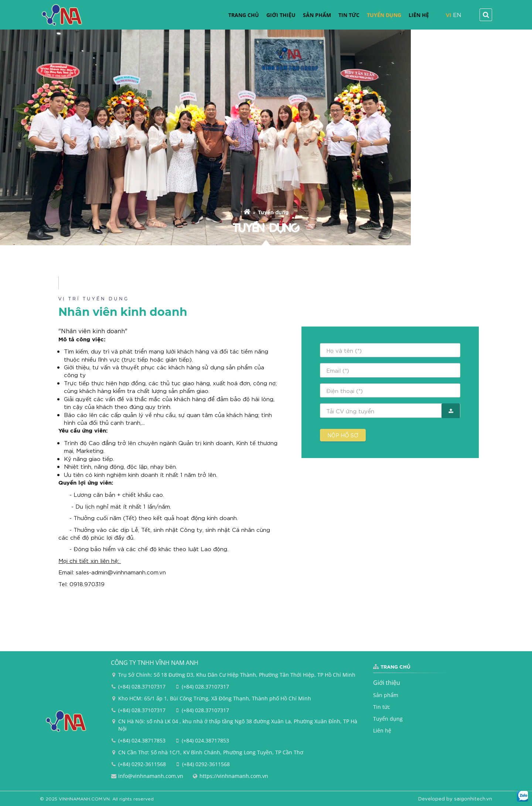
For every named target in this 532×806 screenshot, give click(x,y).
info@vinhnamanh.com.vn (151, 776)
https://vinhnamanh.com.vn (234, 776)
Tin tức (382, 707)
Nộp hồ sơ (343, 435)
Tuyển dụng (273, 213)
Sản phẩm (386, 695)
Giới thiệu (387, 683)
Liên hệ (382, 730)
